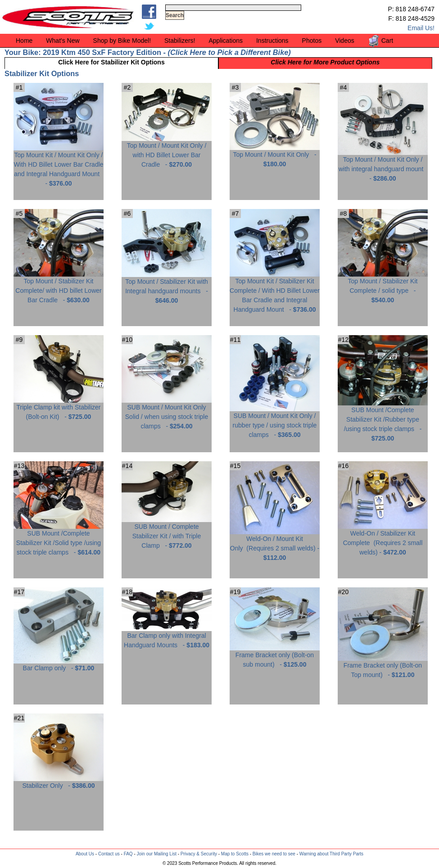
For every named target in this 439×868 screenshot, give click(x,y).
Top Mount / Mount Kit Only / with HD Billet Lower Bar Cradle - (167, 152)
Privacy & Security (199, 854)
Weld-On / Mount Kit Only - (275, 545)
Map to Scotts (235, 854)
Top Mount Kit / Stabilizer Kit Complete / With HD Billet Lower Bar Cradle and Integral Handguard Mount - (275, 292)
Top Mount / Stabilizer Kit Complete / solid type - (383, 287)
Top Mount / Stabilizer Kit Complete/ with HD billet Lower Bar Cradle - (59, 287)
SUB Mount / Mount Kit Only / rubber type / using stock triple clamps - (275, 422)
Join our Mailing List (157, 854)
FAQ (128, 854)
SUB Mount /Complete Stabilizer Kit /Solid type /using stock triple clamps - (59, 539)
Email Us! (421, 28)
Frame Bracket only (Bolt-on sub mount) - (275, 656)
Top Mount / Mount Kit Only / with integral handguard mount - (383, 166)
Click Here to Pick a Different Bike (229, 52)
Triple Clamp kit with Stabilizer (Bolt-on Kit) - (59, 409)
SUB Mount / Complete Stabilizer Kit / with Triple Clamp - (167, 533)
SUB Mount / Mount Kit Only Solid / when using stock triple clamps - (167, 413)
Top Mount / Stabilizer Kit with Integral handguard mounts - (167, 288)
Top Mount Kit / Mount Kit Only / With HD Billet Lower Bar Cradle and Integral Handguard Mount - (59, 166)
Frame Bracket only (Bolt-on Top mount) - (383, 667)
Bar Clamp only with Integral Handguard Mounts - (167, 637)
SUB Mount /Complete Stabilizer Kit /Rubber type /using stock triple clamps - (383, 421)
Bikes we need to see (274, 854)
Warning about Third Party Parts (331, 854)
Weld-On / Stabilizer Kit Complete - (383, 539)
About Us (85, 854)
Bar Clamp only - (59, 665)
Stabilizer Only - (59, 782)
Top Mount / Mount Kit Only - (275, 156)
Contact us (109, 854)
